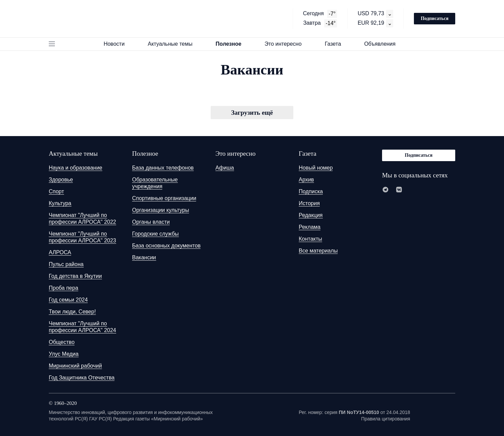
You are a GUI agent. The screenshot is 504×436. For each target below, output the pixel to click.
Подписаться (435, 18)
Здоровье (61, 180)
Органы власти (151, 222)
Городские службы (155, 234)
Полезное (232, 44)
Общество (62, 342)
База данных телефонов (163, 168)
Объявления (383, 44)
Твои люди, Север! (72, 312)
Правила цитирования (386, 419)
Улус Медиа (64, 354)
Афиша (225, 168)
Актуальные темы (173, 44)
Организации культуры (161, 210)
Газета (336, 44)
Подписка (311, 191)
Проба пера (64, 288)
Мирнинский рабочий (75, 366)
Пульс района (66, 264)
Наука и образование (76, 168)
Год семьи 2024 (68, 300)
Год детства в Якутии (75, 276)
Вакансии (144, 257)
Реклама (310, 227)
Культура (60, 203)
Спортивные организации (164, 198)
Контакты (310, 239)
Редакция (311, 215)
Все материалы (318, 251)
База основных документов (166, 246)
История (309, 203)
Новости (117, 44)
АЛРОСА (60, 252)
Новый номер (316, 168)
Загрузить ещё (252, 113)
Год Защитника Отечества (82, 378)
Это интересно (286, 44)
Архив (306, 180)
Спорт (56, 191)
